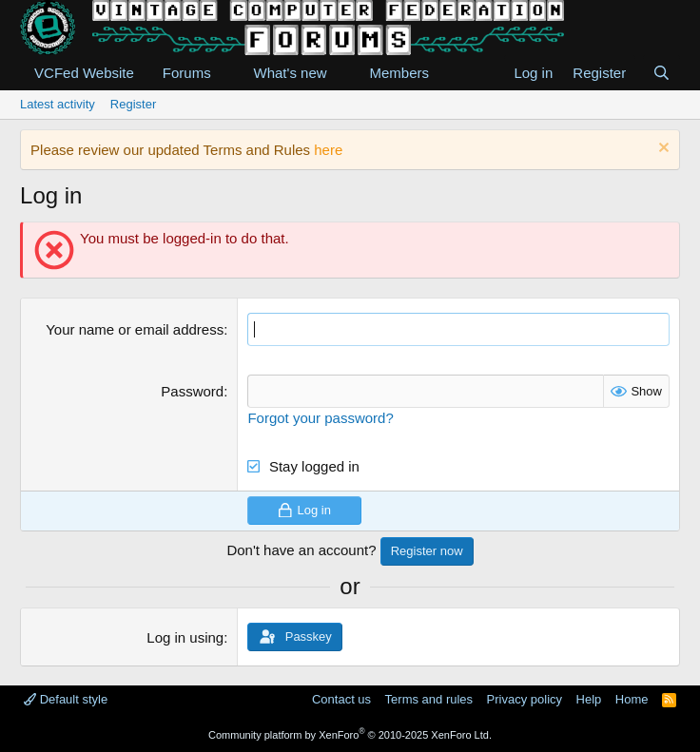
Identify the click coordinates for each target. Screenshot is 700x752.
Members (399, 73)
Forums (187, 73)
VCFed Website (84, 73)
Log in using (185, 637)
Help (589, 699)
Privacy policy (525, 699)
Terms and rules (429, 699)
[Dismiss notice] (661, 150)
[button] (226, 73)
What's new (291, 73)
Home (632, 699)
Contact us (341, 699)
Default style (66, 699)
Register (133, 104)
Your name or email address (135, 329)
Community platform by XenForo (350, 735)
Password (192, 391)
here (328, 150)
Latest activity (58, 104)
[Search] (661, 73)
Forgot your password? (320, 418)
